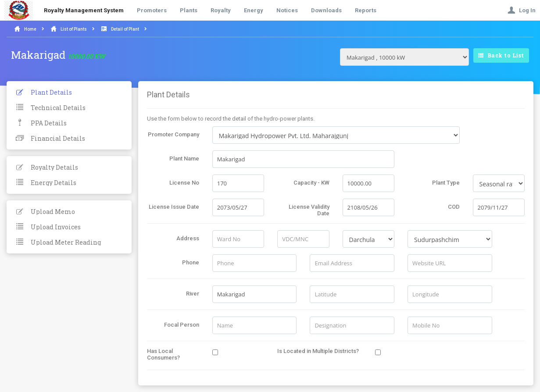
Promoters (152, 10)
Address (188, 238)
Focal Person (182, 325)
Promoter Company (173, 134)
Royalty (221, 10)
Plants (189, 10)
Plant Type (446, 183)
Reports (366, 10)
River (193, 294)
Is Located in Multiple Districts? (318, 351)
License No (184, 183)
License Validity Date (309, 210)
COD (454, 207)
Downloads (326, 10)
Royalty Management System (84, 10)
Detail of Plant (125, 29)
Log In (522, 10)
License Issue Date (174, 207)
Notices (287, 10)
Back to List (501, 56)
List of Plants (74, 29)
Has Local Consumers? (163, 354)
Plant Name (184, 159)
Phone (191, 262)
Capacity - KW (311, 183)
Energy (254, 10)
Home (30, 29)
